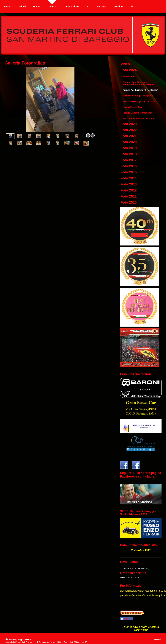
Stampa (11, 640)
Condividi (127, 619)
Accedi (157, 639)
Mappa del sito (24, 640)
